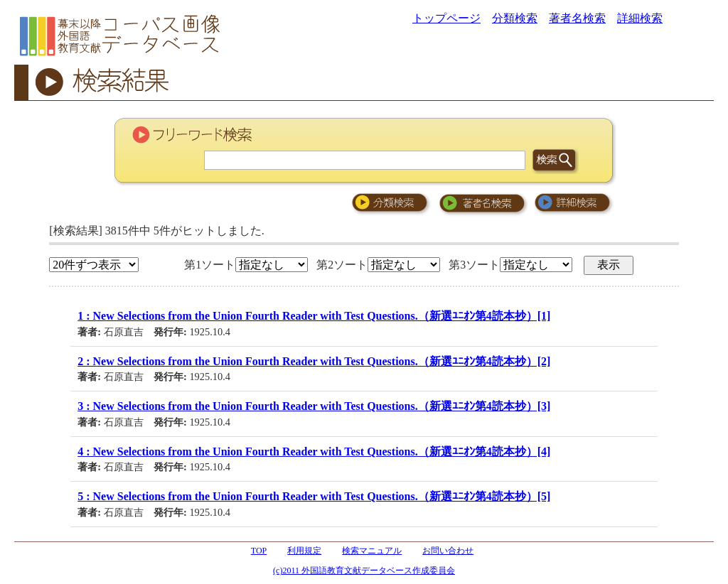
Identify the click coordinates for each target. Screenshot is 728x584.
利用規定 (304, 551)
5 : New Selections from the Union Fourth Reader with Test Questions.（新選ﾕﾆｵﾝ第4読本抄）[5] (314, 496)
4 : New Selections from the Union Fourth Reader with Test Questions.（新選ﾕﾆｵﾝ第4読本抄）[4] (314, 451)
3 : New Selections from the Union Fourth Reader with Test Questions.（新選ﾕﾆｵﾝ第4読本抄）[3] (314, 406)
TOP (259, 551)
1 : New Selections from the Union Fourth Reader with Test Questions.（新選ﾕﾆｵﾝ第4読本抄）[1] (314, 316)
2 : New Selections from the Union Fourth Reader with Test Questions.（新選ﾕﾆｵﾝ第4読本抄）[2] (314, 361)
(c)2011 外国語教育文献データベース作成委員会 (364, 571)
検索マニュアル (372, 551)
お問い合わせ (448, 551)
